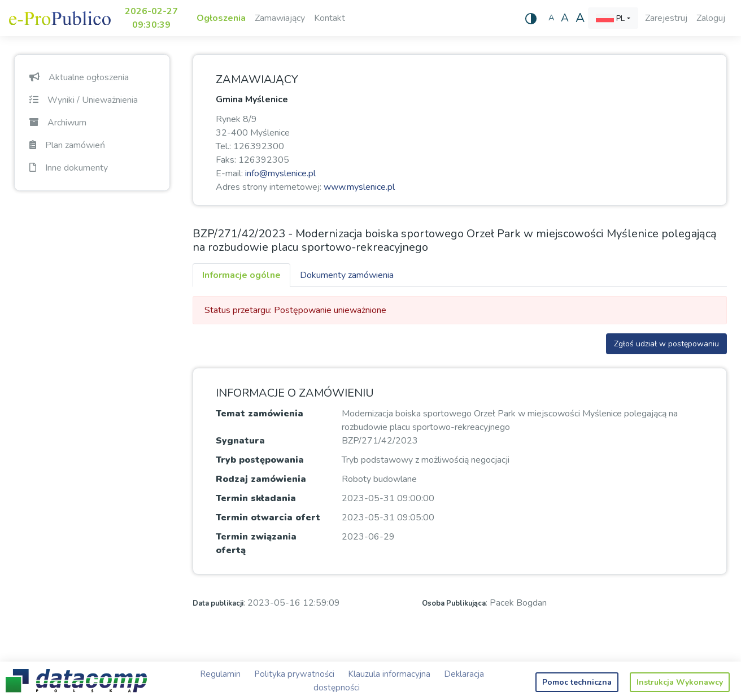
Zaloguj (711, 18)
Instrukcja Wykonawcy (680, 682)
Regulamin (220, 674)
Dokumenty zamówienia (347, 275)
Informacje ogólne (241, 275)
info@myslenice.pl (280, 173)
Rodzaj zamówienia (261, 479)
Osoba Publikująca (454, 603)
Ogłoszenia (221, 18)
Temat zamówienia (260, 414)
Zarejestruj (666, 18)
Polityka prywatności (294, 674)
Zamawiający (280, 18)
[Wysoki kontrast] (531, 18)
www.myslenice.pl (359, 187)
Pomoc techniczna (577, 682)
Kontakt (330, 18)
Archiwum (58, 123)
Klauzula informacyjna (389, 674)
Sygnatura (240, 441)
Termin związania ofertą (256, 544)
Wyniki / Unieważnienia (84, 100)
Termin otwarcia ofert (268, 518)
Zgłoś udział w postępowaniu (666, 344)
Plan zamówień (67, 145)
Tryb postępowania (260, 460)
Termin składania (256, 498)
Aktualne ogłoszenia (79, 77)
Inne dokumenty (69, 168)
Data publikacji (218, 603)
